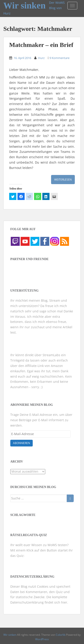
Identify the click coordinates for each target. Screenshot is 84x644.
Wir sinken (25, 4)
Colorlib (61, 635)
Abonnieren (22, 443)
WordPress (42, 639)
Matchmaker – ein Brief (41, 45)
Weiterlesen (63, 180)
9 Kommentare (59, 58)
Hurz (41, 58)
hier (64, 602)
